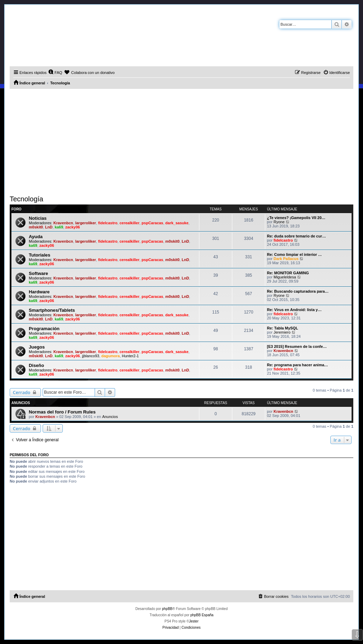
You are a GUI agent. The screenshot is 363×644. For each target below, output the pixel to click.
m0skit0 (36, 227)
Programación (44, 329)
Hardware (39, 292)
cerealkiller (130, 223)
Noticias (38, 218)
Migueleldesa (285, 277)
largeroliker (86, 223)
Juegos (37, 347)
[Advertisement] (181, 141)
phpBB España (202, 615)
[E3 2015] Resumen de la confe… (297, 346)
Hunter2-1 (131, 356)
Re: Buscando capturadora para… (298, 291)
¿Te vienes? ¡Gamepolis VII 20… (296, 218)
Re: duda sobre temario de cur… (296, 236)
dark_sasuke (177, 223)
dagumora (110, 356)
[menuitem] (55, 73)
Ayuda (36, 237)
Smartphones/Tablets (52, 310)
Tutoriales (40, 255)
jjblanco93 (91, 356)
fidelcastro (108, 223)
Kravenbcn (63, 223)
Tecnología (27, 199)
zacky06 (72, 227)
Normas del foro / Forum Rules (62, 412)
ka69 (59, 227)
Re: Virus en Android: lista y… (294, 310)
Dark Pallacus (286, 259)
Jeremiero (282, 332)
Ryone (279, 222)
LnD (49, 227)
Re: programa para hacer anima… (297, 365)
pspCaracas (152, 223)
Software (38, 273)
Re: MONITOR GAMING (288, 273)
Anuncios (110, 417)
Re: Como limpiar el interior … (294, 254)
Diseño (36, 365)
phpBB (167, 609)
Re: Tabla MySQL (283, 328)
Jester (194, 621)
